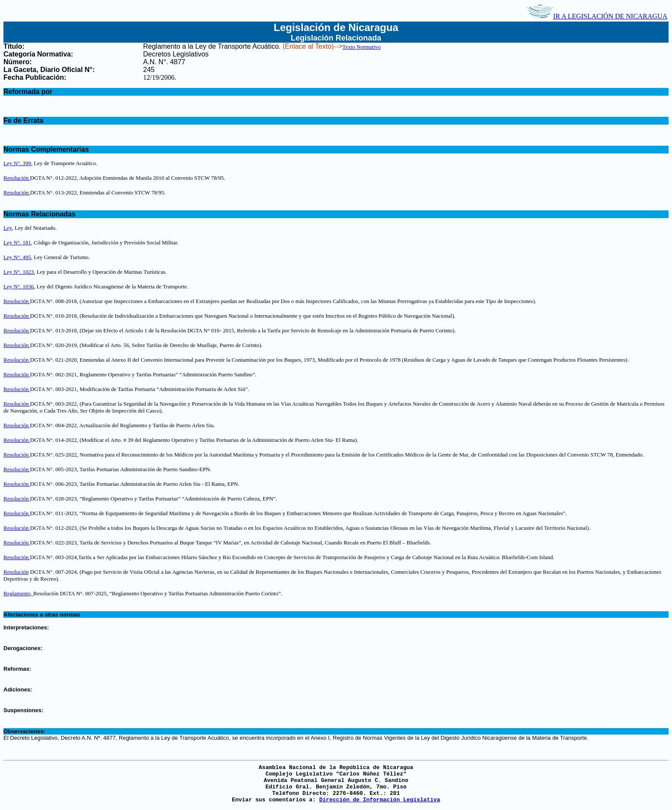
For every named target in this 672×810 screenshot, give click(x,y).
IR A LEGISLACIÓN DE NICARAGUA (597, 16)
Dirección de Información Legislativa (380, 800)
